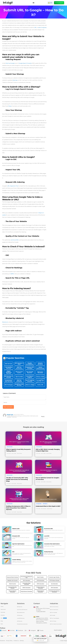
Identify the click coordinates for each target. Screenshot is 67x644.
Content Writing (16, 560)
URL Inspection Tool (13, 186)
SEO (13, 552)
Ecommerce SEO (48, 529)
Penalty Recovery (49, 552)
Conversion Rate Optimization (52, 544)
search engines (42, 27)
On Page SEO (39, 504)
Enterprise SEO (16, 536)
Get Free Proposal (59, 3)
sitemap (15, 80)
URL (35, 27)
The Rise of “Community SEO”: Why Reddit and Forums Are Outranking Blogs (17, 479)
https (10, 106)
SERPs (12, 274)
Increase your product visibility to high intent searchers (53, 530)
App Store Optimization (18, 544)
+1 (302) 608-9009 (41, 612)
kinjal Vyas (10, 415)
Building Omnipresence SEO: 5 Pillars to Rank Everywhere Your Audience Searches (18, 508)
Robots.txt (5, 322)
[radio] (37, 640)
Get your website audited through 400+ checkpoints (21, 530)
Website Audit (16, 529)
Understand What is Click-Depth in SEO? (48, 506)
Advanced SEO (10, 447)
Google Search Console (25, 63)
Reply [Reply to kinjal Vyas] (43, 416)
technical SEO (15, 240)
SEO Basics (45, 504)
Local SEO (47, 536)
